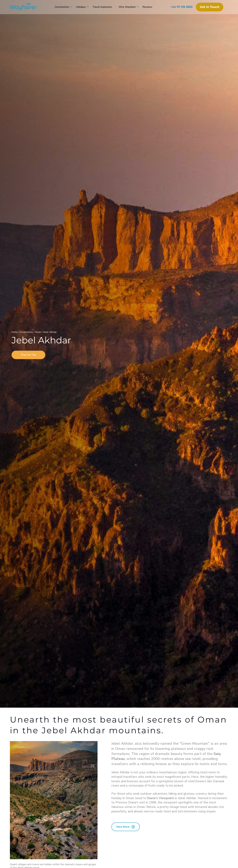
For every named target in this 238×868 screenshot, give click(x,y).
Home (15, 332)
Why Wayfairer (127, 7)
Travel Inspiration (102, 7)
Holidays (81, 7)
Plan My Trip (28, 355)
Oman (38, 332)
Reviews (147, 7)
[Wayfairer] (26, 7)
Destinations (62, 7)
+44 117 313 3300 (181, 7)
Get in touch (209, 7)
